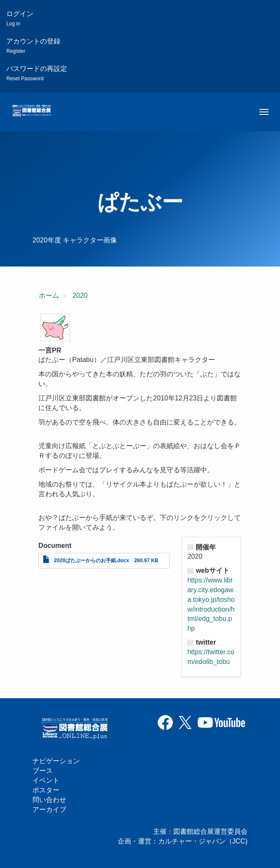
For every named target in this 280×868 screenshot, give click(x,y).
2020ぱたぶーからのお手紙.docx (92, 561)
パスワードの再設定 (37, 73)
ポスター (46, 790)
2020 (80, 295)
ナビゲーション (56, 761)
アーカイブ (49, 809)
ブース (43, 771)
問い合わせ (49, 800)
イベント (46, 780)
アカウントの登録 (33, 46)
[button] (55, 327)
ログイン (20, 18)
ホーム (49, 295)
